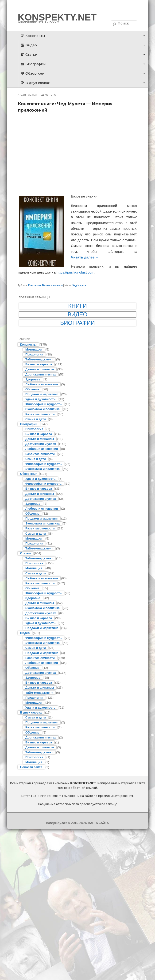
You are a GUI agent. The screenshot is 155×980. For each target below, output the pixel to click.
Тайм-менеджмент (39, 359)
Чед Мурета (79, 285)
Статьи (31, 55)
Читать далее (85, 257)
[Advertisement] (78, 153)
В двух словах (38, 83)
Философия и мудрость (43, 404)
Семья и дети (36, 419)
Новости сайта (31, 767)
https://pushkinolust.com (76, 272)
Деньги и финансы (40, 369)
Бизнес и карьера (52, 285)
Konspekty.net (57, 823)
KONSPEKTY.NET (57, 17)
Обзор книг (36, 73)
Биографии (35, 64)
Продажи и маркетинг (42, 394)
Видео (31, 45)
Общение (32, 389)
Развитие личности (40, 414)
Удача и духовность (40, 399)
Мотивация (34, 349)
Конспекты (35, 36)
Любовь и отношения (42, 384)
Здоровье (33, 379)
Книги (78, 306)
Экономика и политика (43, 409)
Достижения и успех (41, 374)
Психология (34, 354)
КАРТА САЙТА (99, 823)
